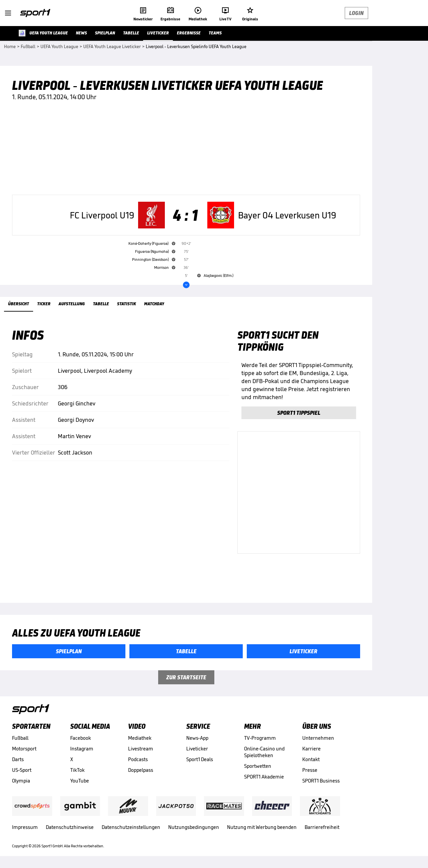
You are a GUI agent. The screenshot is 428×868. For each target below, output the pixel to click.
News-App (197, 738)
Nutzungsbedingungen (194, 827)
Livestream (141, 749)
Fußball (20, 738)
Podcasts (138, 759)
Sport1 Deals (200, 759)
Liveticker (197, 749)
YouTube (80, 781)
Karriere (311, 749)
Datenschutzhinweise (70, 827)
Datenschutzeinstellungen (131, 827)
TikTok (77, 770)
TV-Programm (260, 738)
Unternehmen (318, 738)
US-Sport (22, 770)
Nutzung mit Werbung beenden (262, 827)
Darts (18, 759)
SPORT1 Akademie (264, 777)
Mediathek (140, 738)
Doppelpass (141, 770)
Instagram (82, 749)
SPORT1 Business (321, 781)
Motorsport (24, 749)
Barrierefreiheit (322, 827)
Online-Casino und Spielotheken (264, 752)
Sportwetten (258, 766)
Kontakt (311, 759)
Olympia (21, 781)
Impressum (25, 827)
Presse (310, 770)
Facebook (81, 738)
